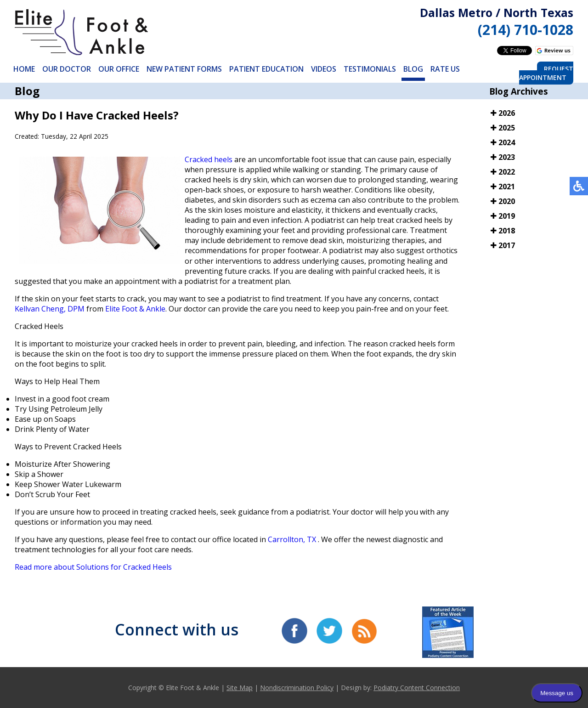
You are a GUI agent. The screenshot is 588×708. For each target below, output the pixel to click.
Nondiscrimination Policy (297, 688)
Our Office (119, 69)
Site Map (240, 688)
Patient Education (266, 69)
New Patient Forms (184, 69)
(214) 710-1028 (526, 30)
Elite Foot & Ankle (135, 309)
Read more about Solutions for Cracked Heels (93, 567)
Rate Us (445, 69)
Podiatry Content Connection (417, 688)
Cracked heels (209, 159)
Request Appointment (546, 73)
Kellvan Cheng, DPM (50, 309)
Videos (324, 69)
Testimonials (370, 69)
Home (24, 69)
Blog (413, 69)
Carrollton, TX (292, 539)
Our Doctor (67, 69)
